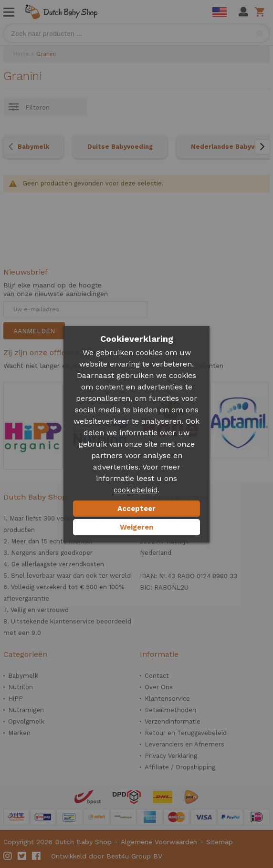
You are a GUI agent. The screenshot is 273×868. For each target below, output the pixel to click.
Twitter (22, 856)
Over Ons (159, 687)
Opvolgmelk (26, 721)
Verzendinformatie (173, 721)
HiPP (16, 699)
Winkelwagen (261, 12)
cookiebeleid (136, 490)
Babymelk (33, 147)
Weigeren (136, 527)
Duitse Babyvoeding (120, 147)
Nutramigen (26, 710)
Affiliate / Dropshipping (180, 767)
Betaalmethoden (170, 710)
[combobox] (136, 33)
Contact (157, 676)
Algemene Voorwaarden (159, 842)
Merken (19, 733)
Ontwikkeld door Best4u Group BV (107, 856)
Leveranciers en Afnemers (184, 744)
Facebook (37, 856)
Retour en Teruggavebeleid (186, 733)
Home (21, 54)
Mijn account (243, 12)
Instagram (8, 856)
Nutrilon (21, 687)
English (220, 12)
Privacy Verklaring (171, 756)
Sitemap (220, 842)
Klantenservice (167, 699)
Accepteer (136, 509)
